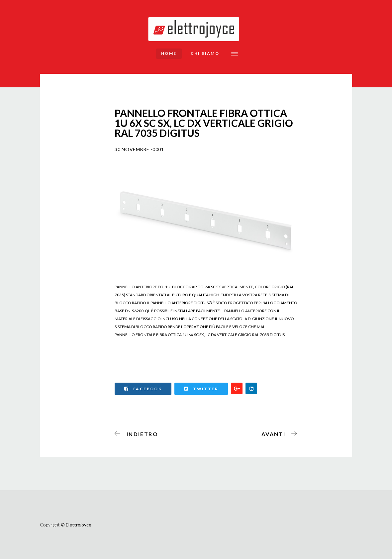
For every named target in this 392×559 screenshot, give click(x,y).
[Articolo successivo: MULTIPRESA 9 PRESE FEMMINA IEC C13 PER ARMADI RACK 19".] (277, 433)
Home (169, 53)
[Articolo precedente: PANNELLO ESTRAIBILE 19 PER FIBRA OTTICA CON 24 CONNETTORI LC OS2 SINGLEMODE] (139, 433)
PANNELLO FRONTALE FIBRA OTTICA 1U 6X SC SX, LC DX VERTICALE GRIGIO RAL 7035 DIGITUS (200, 335)
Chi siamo (205, 53)
